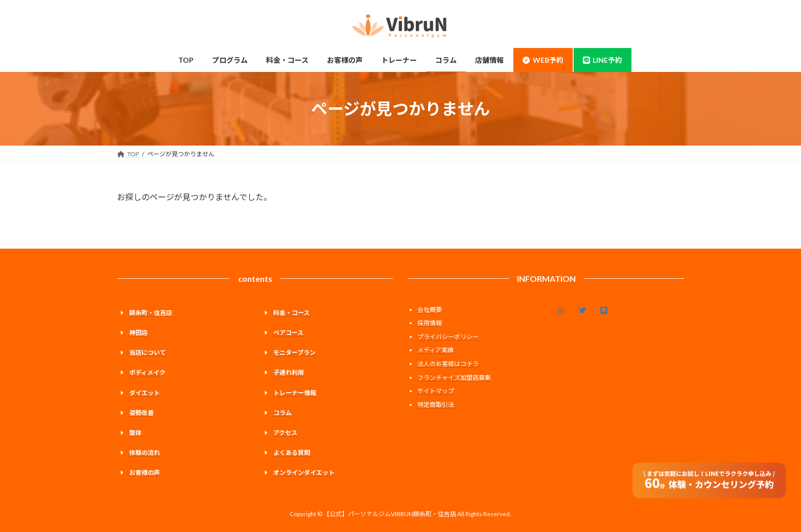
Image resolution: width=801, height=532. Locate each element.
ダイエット (145, 393)
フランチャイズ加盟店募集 (454, 378)
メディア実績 (435, 350)
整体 (135, 433)
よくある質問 (292, 453)
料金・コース (291, 313)
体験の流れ (145, 453)
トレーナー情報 (295, 393)
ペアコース (288, 333)
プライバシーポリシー (448, 337)
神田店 (138, 333)
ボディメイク (147, 373)
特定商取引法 (436, 405)
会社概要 (430, 310)
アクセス (285, 433)
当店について (148, 353)
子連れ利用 (289, 373)
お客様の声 (145, 473)
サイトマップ (436, 391)
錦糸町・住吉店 (151, 313)
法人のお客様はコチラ (448, 364)
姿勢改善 (142, 413)
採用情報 (430, 323)
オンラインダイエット (304, 473)
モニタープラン (295, 353)
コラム (282, 413)
